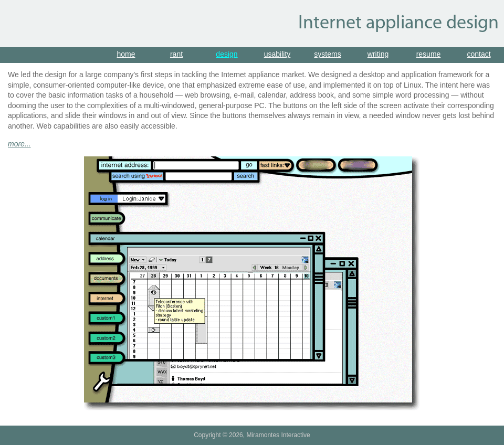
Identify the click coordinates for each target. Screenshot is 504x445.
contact (479, 54)
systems (327, 54)
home (126, 54)
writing (378, 54)
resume (429, 54)
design (227, 54)
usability (277, 54)
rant (176, 54)
